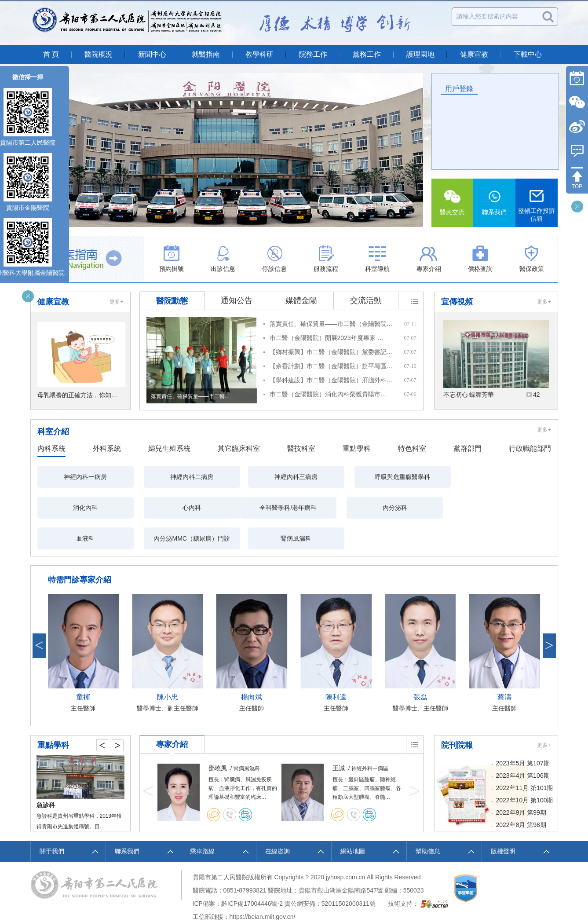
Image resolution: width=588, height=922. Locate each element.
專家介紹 (429, 259)
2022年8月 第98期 (521, 794)
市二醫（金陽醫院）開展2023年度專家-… (327, 338)
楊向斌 (252, 666)
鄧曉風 (342, 737)
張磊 (420, 666)
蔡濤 (504, 666)
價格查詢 (480, 259)
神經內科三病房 (251, 477)
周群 (215, 737)
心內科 (512, 477)
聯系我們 (494, 203)
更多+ (116, 302)
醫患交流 (453, 203)
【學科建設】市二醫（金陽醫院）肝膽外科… (331, 380)
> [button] (549, 615)
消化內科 (425, 477)
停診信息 (274, 259)
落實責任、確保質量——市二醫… (190, 396)
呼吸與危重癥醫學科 (338, 477)
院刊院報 (457, 714)
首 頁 (51, 54)
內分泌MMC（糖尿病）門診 (338, 508)
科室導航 (377, 259)
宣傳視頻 (457, 302)
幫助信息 (428, 820)
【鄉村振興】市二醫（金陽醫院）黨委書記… (331, 352)
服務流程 (326, 259)
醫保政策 (532, 259)
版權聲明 (503, 820)
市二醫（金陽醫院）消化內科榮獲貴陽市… (328, 394)
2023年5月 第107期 (523, 732)
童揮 (83, 666)
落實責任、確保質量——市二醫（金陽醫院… (331, 324)
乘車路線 (202, 820)
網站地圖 (353, 820)
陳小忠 (168, 666)
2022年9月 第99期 (521, 782)
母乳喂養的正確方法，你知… (77, 395)
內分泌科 (164, 508)
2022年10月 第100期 (525, 769)
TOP (577, 187)
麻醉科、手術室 (55, 774)
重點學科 (53, 714)
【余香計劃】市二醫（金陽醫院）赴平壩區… (331, 366)
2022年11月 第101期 (525, 757)
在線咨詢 (278, 820)
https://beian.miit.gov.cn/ (263, 886)
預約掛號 (172, 259)
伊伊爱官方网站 (22, 905)
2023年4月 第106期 (523, 745)
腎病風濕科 (425, 508)
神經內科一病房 (77, 477)
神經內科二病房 (164, 477)
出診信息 (223, 259)
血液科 (251, 508)
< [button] (39, 615)
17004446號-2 (263, 873)
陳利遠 (336, 666)
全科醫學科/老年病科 (77, 508)
